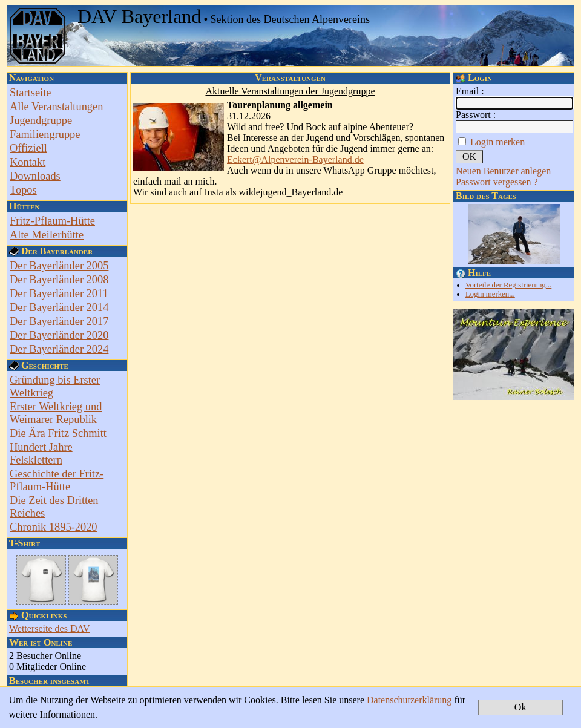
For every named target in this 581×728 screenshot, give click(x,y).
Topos (23, 190)
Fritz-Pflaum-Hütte (52, 221)
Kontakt (28, 162)
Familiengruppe (45, 134)
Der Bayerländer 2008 (59, 280)
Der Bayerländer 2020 (59, 335)
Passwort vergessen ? (497, 182)
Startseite (30, 93)
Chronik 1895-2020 (54, 527)
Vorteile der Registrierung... (508, 285)
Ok (520, 707)
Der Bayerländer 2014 (59, 307)
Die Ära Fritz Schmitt (58, 433)
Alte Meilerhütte (47, 235)
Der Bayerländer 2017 (59, 321)
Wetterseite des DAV (50, 628)
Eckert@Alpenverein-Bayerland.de (295, 159)
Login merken (497, 142)
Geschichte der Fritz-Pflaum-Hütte (57, 480)
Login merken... (490, 294)
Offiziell (28, 148)
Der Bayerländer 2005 (59, 266)
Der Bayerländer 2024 (59, 349)
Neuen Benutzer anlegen (503, 171)
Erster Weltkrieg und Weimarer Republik (56, 413)
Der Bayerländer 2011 (59, 293)
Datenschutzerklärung (409, 700)
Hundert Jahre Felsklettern (41, 454)
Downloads (35, 176)
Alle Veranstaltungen (56, 107)
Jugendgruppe (41, 120)
